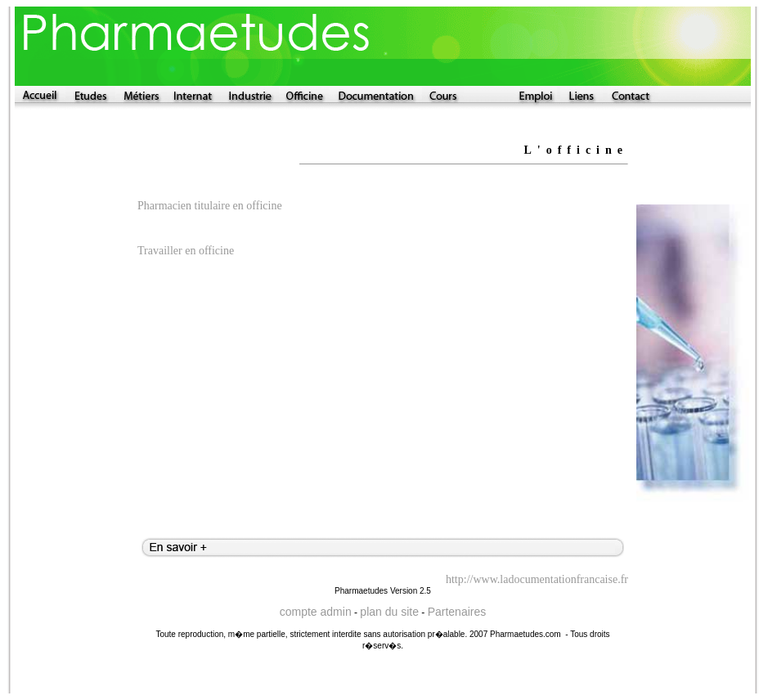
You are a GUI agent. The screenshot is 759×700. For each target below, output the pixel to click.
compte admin (316, 612)
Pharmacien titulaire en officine (210, 206)
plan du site (389, 612)
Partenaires (457, 612)
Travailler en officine (186, 251)
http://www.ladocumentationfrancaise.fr (537, 579)
